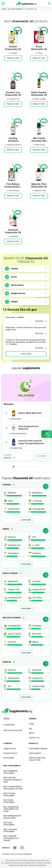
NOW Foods (40, 145)
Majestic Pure (40, 191)
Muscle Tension (17, 285)
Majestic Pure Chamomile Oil (39, 185)
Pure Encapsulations (19, 434)
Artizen (14, 53)
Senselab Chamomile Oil (13, 231)
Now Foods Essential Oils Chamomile (39, 140)
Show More (41, 456)
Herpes (14, 277)
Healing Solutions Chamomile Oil (13, 140)
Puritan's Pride (17, 448)
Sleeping (14, 269)
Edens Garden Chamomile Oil (39, 94)
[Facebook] (15, 848)
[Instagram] (22, 848)
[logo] (26, 4)
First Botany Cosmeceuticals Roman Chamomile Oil (13, 185)
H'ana (40, 53)
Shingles (14, 302)
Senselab (14, 236)
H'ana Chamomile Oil (39, 48)
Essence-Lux (14, 99)
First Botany (14, 191)
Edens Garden (40, 99)
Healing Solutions (14, 145)
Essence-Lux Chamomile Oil (13, 94)
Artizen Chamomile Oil (13, 48)
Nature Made (16, 419)
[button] (14, 467)
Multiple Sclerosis (18, 293)
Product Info (13, 58)
